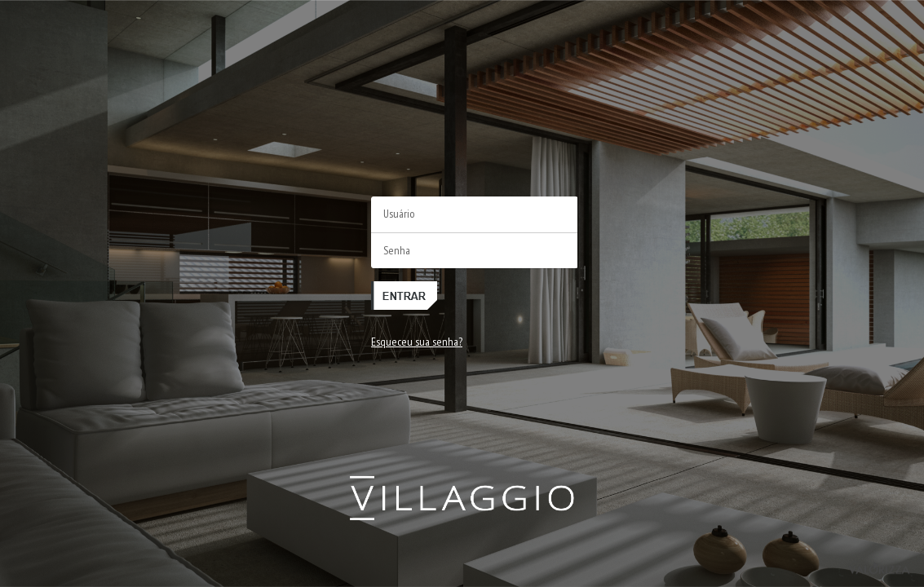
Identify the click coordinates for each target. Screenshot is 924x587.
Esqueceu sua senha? (417, 342)
